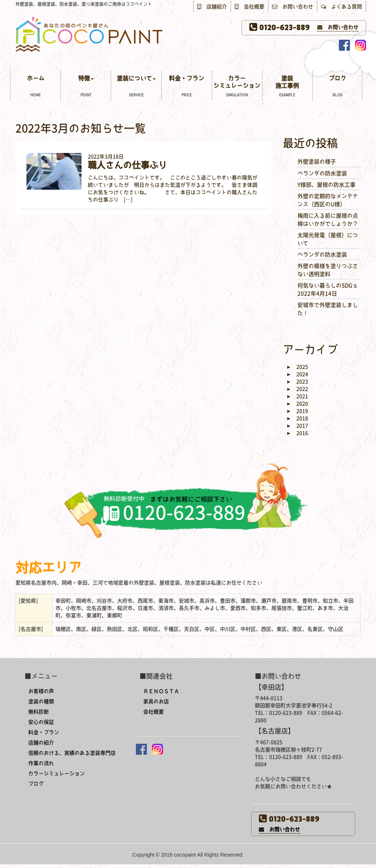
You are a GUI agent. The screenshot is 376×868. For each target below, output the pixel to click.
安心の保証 (41, 722)
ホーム (35, 87)
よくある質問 (341, 7)
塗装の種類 (41, 701)
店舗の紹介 (41, 743)
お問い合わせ (293, 7)
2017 (297, 426)
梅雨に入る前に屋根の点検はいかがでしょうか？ (328, 219)
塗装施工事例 (287, 87)
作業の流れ (41, 763)
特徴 (86, 87)
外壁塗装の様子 (317, 162)
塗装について (136, 87)
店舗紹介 (212, 7)
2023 (297, 382)
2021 (297, 396)
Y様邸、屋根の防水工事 (326, 185)
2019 (297, 411)
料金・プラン (187, 87)
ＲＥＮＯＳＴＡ (161, 691)
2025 (297, 367)
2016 (297, 433)
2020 (297, 404)
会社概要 (250, 7)
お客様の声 (41, 691)
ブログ (337, 87)
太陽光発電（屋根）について (328, 239)
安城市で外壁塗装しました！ (328, 309)
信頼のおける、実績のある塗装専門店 (72, 753)
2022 (297, 389)
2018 (297, 418)
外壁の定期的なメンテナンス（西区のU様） (328, 200)
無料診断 (39, 712)
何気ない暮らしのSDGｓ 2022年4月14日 (328, 289)
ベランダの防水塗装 (322, 173)
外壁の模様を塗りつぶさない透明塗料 (328, 270)
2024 (297, 374)
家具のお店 (156, 701)
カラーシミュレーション (237, 87)
